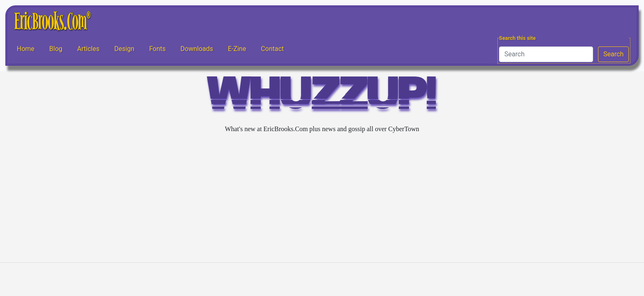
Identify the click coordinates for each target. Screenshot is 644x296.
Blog (56, 49)
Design (124, 49)
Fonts (157, 49)
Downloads (197, 49)
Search (613, 54)
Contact (272, 49)
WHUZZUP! (322, 97)
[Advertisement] (322, 198)
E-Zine (237, 49)
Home (26, 49)
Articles (88, 49)
